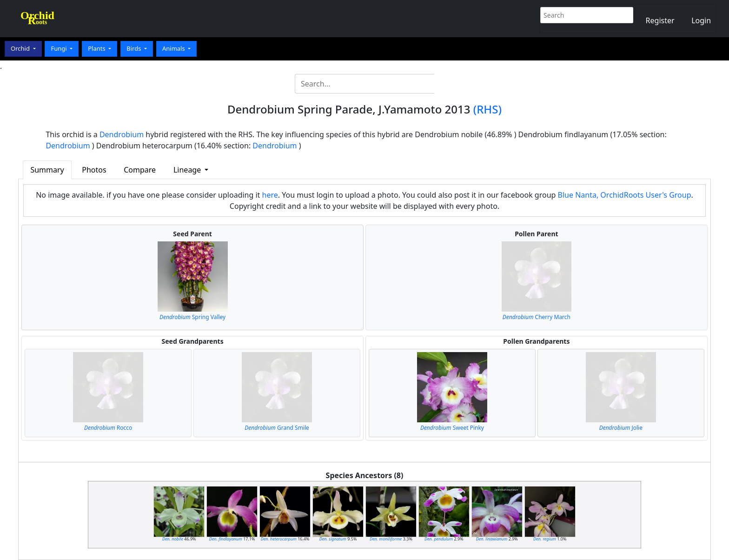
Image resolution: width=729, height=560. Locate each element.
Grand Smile (277, 428)
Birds (135, 48)
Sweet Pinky (452, 428)
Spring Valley (192, 317)
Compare (140, 170)
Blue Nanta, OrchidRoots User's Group (625, 195)
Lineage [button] (188, 170)
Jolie (621, 428)
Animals (174, 48)
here (270, 195)
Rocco (108, 428)
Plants (97, 48)
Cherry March (537, 317)
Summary (47, 170)
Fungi (60, 48)
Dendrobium (122, 134)
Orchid (21, 48)
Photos (94, 170)
